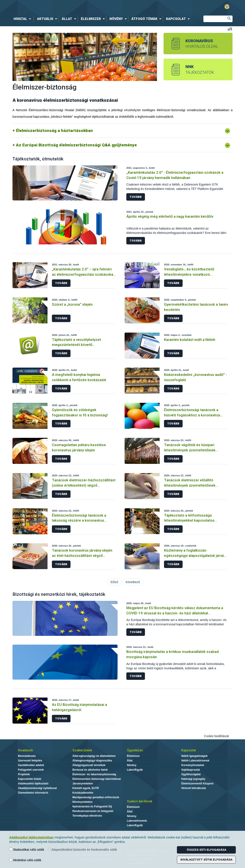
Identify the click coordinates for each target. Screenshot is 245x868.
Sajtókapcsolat (191, 770)
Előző (114, 582)
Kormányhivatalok (193, 765)
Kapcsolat (189, 750)
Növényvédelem (82, 802)
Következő (133, 582)
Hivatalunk (25, 750)
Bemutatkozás (27, 756)
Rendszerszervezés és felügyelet (93, 811)
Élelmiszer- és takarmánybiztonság (94, 774)
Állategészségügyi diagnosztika (92, 761)
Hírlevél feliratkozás (194, 788)
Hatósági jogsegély (193, 779)
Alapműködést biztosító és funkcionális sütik (82, 850)
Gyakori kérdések (140, 801)
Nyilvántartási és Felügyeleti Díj (92, 807)
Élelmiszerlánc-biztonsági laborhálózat (97, 779)
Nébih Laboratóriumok (195, 761)
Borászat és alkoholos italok (90, 770)
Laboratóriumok (137, 821)
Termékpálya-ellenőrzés (87, 816)
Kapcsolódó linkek (30, 779)
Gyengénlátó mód (227, 7)
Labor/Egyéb (135, 770)
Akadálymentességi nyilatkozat (37, 788)
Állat (130, 761)
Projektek (24, 774)
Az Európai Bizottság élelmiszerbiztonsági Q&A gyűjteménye (76, 145)
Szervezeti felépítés (30, 761)
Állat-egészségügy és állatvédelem (94, 756)
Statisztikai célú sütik (27, 850)
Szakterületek (82, 750)
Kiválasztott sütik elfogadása (206, 860)
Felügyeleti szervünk (31, 770)
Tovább (136, 197)
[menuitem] (23, 19)
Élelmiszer (133, 756)
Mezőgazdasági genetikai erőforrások (96, 797)
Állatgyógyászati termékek (89, 765)
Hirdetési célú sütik (25, 860)
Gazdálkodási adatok (31, 765)
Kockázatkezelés (83, 793)
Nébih (76, 7)
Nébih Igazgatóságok (194, 756)
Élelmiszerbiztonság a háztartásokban (54, 131)
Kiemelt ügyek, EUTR (86, 788)
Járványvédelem (83, 784)
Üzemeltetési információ (33, 793)
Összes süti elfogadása (206, 850)
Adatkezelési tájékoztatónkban (31, 837)
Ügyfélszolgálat (191, 774)
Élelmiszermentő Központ (197, 784)
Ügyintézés (135, 750)
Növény (132, 765)
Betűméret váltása (230, 29)
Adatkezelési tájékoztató (33, 784)
